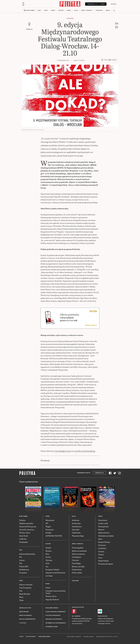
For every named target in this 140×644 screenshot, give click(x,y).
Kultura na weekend (79, 551)
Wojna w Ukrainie (26, 585)
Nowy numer (31, 11)
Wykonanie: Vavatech (89, 637)
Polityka (22, 520)
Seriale (48, 557)
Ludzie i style (103, 524)
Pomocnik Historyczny (28, 527)
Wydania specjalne (26, 524)
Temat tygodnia (78, 548)
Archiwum (102, 548)
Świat (46, 11)
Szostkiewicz (77, 527)
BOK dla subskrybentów (27, 619)
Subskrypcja (99, 473)
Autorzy (101, 551)
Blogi (76, 11)
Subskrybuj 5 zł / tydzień (96, 4)
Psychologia (76, 563)
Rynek (53, 11)
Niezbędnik (24, 542)
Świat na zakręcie (78, 554)
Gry (47, 567)
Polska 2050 (24, 567)
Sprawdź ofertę (91, 326)
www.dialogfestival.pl (63, 451)
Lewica (22, 560)
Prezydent (23, 573)
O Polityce (70, 19)
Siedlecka (76, 520)
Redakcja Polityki (25, 608)
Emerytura (50, 530)
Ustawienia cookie (52, 627)
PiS (21, 557)
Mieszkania (50, 520)
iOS (73, 616)
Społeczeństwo (104, 533)
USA (21, 591)
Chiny (21, 600)
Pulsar (48, 588)
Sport (100, 539)
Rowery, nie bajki (78, 567)
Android (78, 616)
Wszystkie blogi (78, 536)
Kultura (61, 11)
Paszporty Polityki (52, 570)
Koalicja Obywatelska (27, 554)
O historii (75, 560)
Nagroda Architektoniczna (55, 573)
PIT (47, 524)
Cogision (73, 637)
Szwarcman (76, 524)
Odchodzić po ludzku (106, 536)
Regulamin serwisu (52, 608)
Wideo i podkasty (87, 11)
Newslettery (103, 520)
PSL (21, 563)
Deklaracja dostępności (54, 619)
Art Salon (49, 576)
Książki (48, 548)
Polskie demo (77, 570)
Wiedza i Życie (25, 533)
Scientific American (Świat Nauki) (56, 592)
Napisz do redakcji (25, 616)
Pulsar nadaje (77, 573)
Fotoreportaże (103, 527)
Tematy (101, 555)
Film (47, 554)
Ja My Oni (23, 539)
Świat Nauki (24, 536)
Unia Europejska (25, 588)
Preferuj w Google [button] (109, 60)
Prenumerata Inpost (84, 473)
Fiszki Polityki (103, 616)
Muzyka (49, 551)
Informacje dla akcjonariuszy (56, 623)
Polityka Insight (31, 637)
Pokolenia (99, 11)
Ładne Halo (78, 637)
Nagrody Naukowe (52, 600)
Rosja (21, 597)
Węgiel (48, 527)
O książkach (76, 557)
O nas (100, 558)
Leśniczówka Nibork (44, 637)
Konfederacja (24, 570)
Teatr (48, 563)
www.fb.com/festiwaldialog (85, 451)
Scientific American (27, 530)
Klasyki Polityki (104, 542)
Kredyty (49, 533)
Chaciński (76, 530)
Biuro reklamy (24, 612)
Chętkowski (76, 533)
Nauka (69, 11)
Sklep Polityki (103, 561)
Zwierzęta (102, 545)
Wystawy (49, 560)
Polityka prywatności (53, 616)
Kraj (39, 11)
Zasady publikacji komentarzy (56, 612)
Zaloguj (113, 4)
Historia (101, 530)
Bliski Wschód (25, 594)
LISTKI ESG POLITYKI (54, 536)
